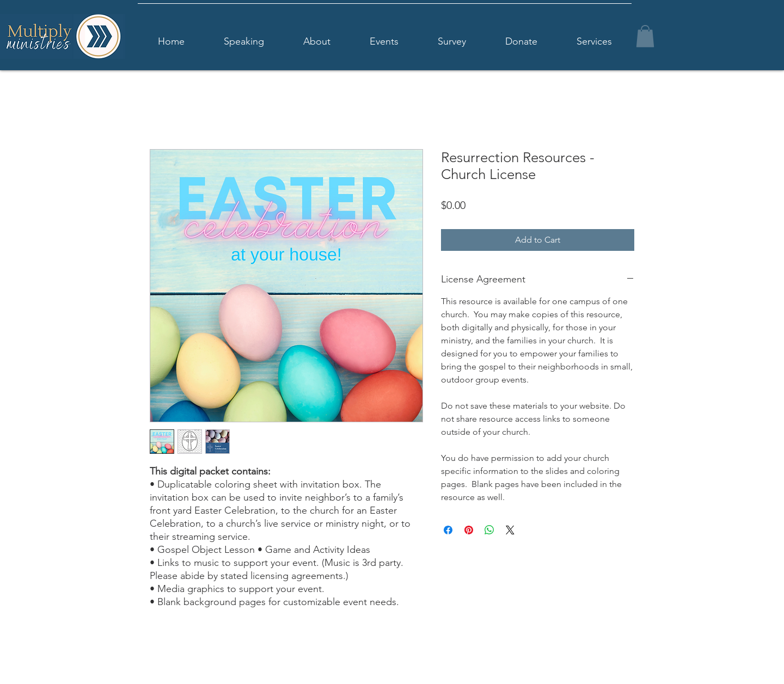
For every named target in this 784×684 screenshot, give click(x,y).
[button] (645, 36)
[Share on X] (510, 530)
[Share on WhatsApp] (489, 530)
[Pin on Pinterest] (469, 530)
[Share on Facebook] (448, 530)
